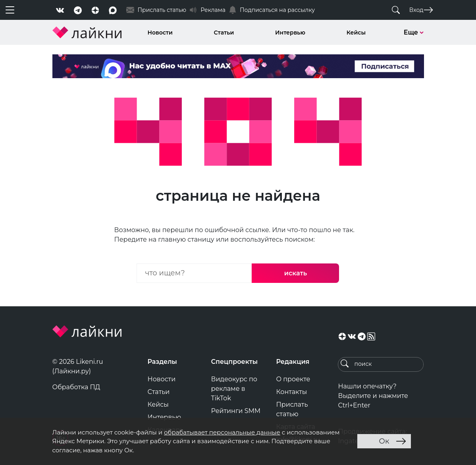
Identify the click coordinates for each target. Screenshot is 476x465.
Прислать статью (292, 409)
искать (296, 273)
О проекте (293, 379)
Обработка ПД (76, 387)
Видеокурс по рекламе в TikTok (234, 389)
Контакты (291, 392)
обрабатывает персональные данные (222, 432)
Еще (414, 32)
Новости (160, 33)
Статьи (224, 33)
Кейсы (356, 33)
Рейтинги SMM (236, 411)
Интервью (290, 33)
